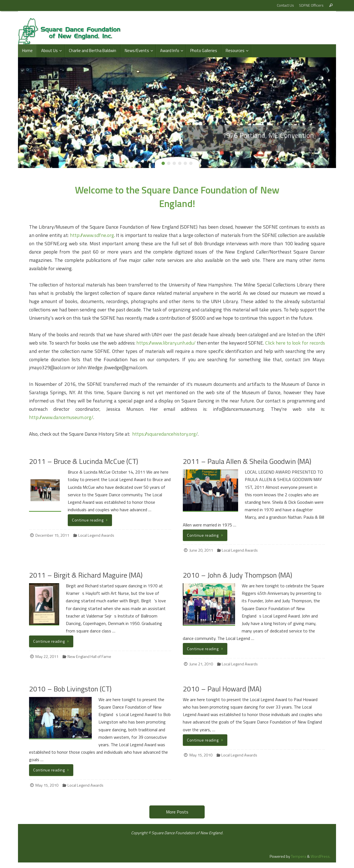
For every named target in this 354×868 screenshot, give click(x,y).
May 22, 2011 (47, 657)
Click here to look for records (295, 343)
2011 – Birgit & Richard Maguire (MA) (86, 575)
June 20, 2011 (201, 550)
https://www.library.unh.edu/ (166, 343)
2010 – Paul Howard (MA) (222, 689)
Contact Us (285, 5)
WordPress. (321, 856)
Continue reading (91, 520)
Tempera (299, 856)
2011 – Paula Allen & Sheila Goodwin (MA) (247, 461)
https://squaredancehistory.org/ (165, 434)
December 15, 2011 (52, 535)
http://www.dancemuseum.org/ (61, 417)
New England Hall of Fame (89, 657)
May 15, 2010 (47, 785)
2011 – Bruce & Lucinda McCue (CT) (84, 461)
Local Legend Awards (96, 535)
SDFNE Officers (311, 5)
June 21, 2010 (201, 664)
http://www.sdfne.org (92, 235)
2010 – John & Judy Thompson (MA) (237, 575)
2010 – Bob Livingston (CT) (70, 689)
